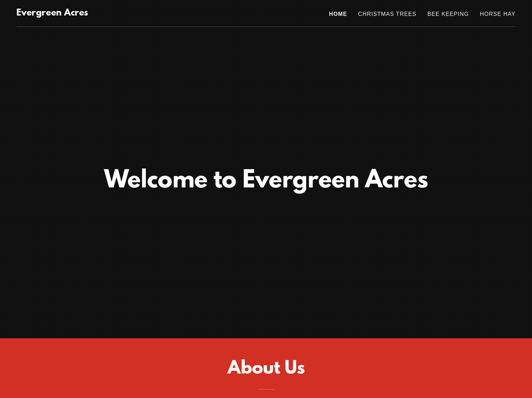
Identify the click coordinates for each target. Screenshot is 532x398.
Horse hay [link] (498, 14)
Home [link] (338, 14)
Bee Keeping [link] (448, 14)
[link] (52, 13)
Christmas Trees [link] (387, 14)
